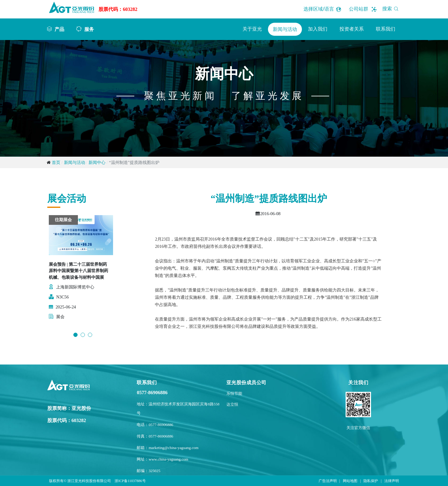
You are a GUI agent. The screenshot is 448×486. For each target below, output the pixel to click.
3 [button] (90, 335)
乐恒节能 (234, 394)
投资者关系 (352, 29)
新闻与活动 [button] (285, 29)
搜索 (391, 9)
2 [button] (83, 335)
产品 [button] (59, 29)
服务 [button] (89, 29)
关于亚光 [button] (252, 29)
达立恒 (232, 404)
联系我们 (386, 29)
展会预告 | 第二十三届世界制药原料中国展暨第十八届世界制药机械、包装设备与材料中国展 (79, 271)
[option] (81, 271)
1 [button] (75, 335)
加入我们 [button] (318, 29)
